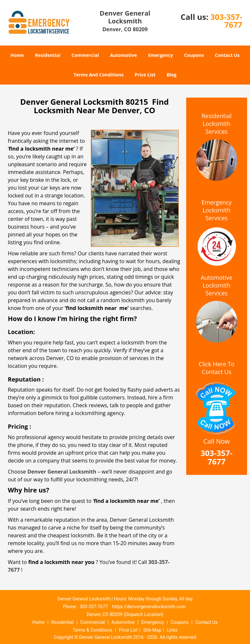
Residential (48, 55)
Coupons (194, 55)
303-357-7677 (226, 21)
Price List (145, 75)
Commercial (85, 55)
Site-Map (152, 630)
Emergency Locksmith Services (217, 210)
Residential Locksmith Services (216, 124)
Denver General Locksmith (62, 472)
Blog (172, 75)
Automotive (124, 55)
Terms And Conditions (99, 75)
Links (172, 630)
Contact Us (227, 55)
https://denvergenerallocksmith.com (149, 607)
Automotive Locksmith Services (217, 285)
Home (17, 55)
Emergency (161, 55)
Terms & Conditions (92, 630)
